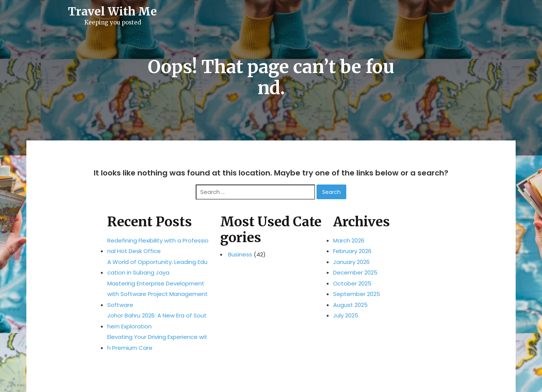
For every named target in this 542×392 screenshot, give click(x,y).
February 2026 (352, 251)
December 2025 (355, 272)
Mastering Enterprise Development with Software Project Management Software (158, 294)
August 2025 (350, 305)
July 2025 (346, 315)
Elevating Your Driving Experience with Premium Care (157, 342)
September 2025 (357, 294)
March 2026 (349, 240)
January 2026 (351, 262)
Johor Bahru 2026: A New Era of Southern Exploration (157, 321)
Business (240, 255)
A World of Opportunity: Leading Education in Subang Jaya (157, 267)
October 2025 (352, 283)
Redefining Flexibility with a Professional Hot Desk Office (158, 246)
